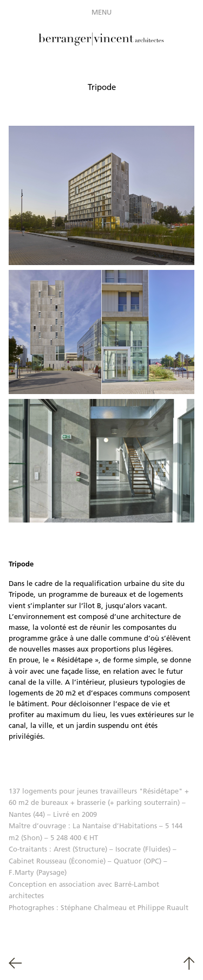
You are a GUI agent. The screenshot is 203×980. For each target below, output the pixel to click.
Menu (101, 12)
